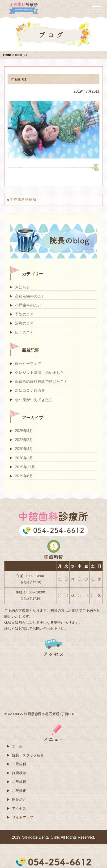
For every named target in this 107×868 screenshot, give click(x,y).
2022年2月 (24, 440)
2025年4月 (24, 431)
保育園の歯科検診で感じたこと (41, 382)
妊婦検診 (19, 773)
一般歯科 (19, 764)
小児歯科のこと (28, 305)
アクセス (19, 808)
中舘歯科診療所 (23, 200)
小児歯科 (19, 782)
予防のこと (24, 314)
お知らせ (22, 287)
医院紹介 (19, 799)
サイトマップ (23, 817)
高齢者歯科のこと (30, 296)
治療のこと (24, 323)
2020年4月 (24, 449)
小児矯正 (19, 791)
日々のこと (24, 332)
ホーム (17, 746)
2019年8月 (24, 476)
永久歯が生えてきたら (34, 400)
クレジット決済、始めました (39, 373)
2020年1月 (24, 458)
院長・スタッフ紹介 (28, 755)
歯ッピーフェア (28, 364)
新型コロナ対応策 (30, 391)
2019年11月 (25, 467)
